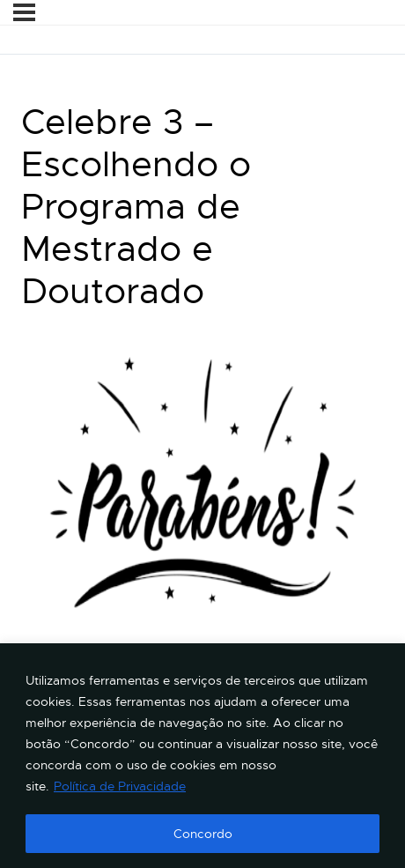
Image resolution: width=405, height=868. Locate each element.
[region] (202, 756)
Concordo (203, 834)
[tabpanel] (202, 511)
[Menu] (24, 12)
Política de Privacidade (120, 786)
